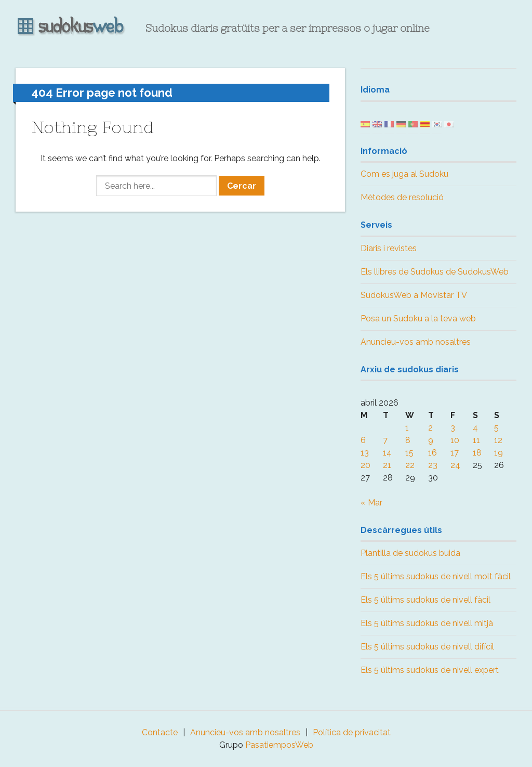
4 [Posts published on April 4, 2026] (475, 428)
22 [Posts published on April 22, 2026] (410, 465)
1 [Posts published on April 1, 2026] (407, 428)
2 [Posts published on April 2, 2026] (430, 428)
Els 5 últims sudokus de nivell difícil (427, 647)
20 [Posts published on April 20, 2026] (365, 465)
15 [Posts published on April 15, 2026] (409, 453)
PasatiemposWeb (279, 745)
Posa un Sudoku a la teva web (418, 318)
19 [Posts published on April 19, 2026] (498, 453)
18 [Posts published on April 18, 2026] (477, 453)
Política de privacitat (352, 732)
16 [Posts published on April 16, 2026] (433, 453)
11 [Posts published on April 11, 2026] (476, 440)
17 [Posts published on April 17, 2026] (455, 453)
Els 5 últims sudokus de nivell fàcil (425, 600)
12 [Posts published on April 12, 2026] (498, 440)
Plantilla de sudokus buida (410, 553)
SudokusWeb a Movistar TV (414, 295)
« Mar (371, 503)
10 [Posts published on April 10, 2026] (455, 440)
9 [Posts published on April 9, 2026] (431, 440)
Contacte (160, 732)
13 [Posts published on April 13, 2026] (365, 453)
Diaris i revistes (389, 248)
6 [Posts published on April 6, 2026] (363, 440)
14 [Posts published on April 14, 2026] (387, 453)
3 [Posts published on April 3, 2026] (453, 428)
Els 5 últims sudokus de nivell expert (430, 670)
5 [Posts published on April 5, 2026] (496, 428)
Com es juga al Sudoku (404, 174)
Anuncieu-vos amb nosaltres (416, 342)
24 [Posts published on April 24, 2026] (455, 465)
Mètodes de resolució (402, 197)
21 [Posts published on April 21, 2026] (387, 465)
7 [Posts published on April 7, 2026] (385, 440)
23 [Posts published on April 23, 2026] (433, 465)
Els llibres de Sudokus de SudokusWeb (435, 272)
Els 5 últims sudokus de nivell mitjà (427, 623)
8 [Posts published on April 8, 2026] (408, 440)
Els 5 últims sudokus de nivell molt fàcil (436, 576)
